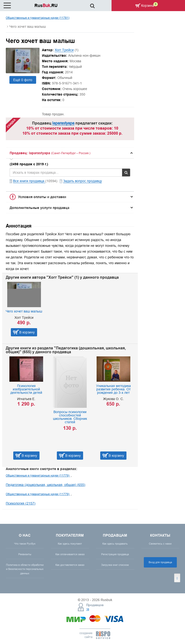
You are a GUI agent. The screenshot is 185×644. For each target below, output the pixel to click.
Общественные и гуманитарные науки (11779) (38, 475)
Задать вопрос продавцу (83, 181)
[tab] (70, 153)
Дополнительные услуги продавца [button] (40, 208)
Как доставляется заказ (70, 565)
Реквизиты (25, 554)
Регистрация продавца (115, 554)
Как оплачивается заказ (70, 554)
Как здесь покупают (70, 544)
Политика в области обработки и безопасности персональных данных (25, 569)
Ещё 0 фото (23, 80)
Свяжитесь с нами (160, 544)
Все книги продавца (29, 181)
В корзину (27, 332)
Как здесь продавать (115, 544)
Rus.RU (46, 5)
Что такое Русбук (25, 544)
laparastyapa (63, 123)
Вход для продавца (160, 562)
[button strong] (70, 153)
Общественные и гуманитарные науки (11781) (38, 18)
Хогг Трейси (64, 50)
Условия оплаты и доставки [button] (42, 197)
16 (88, 609)
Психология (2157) (21, 503)
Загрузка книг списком (115, 565)
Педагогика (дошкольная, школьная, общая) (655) (46, 485)
